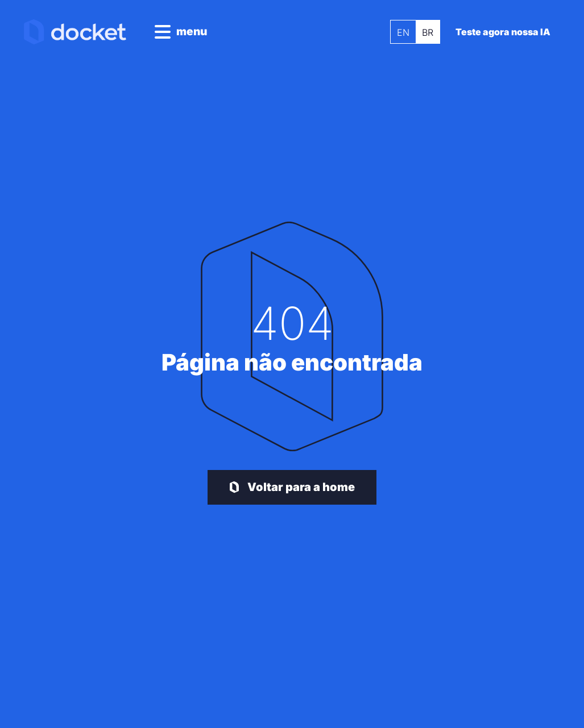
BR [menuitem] (424, 32)
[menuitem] (399, 32)
